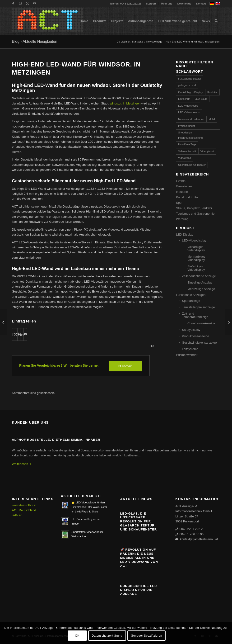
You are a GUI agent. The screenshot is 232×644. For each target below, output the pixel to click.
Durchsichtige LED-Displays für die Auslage (139, 590)
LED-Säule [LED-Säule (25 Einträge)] (201, 99)
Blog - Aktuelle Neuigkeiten (35, 41)
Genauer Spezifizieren (146, 636)
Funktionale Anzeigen (191, 295)
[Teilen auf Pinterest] (19, 334)
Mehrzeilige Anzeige (201, 289)
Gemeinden (184, 186)
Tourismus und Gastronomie (195, 214)
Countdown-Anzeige (201, 323)
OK (77, 636)
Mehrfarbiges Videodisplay (196, 258)
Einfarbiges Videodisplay (196, 268)
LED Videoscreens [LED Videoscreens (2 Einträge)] (189, 112)
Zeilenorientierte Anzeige (199, 276)
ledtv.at (17, 515)
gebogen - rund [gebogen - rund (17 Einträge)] (187, 85)
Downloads (184, 4)
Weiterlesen (22, 464)
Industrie (182, 192)
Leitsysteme (190, 349)
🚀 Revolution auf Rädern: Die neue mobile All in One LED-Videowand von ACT (139, 558)
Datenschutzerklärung (107, 636)
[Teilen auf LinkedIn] (22, 334)
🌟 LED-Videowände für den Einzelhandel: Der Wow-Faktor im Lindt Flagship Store (89, 507)
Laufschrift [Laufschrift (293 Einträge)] (184, 99)
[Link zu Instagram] (20, 4)
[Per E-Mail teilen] (25, 334)
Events (181, 181)
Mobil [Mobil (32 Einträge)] (212, 119)
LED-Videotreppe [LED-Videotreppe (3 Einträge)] (188, 106)
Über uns (167, 4)
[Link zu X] (27, 4)
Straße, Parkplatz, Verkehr (194, 208)
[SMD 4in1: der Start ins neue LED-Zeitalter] (228, 322)
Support (151, 4)
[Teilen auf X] (16, 334)
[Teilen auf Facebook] (13, 334)
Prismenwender (187, 355)
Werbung (182, 219)
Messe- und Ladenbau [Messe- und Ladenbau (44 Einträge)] (191, 119)
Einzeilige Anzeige (200, 282)
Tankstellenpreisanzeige (198, 307)
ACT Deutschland (24, 510)
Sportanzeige (191, 301)
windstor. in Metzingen (125, 103)
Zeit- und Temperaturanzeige (195, 315)
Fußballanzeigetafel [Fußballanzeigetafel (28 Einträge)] (190, 79)
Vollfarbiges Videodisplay (196, 249)
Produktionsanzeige (195, 336)
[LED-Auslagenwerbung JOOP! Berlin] (4, 322)
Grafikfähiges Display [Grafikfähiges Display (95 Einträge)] (190, 92)
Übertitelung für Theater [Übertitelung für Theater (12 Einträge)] (192, 165)
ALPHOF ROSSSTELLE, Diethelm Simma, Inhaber (56, 440)
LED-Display (185, 234)
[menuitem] (151, 4)
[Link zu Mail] (35, 4)
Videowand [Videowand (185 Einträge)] (185, 158)
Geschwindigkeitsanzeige (199, 343)
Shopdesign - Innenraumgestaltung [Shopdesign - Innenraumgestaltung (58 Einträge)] (190, 135)
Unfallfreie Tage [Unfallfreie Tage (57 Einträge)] (187, 144)
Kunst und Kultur (187, 197)
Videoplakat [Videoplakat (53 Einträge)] (207, 151)
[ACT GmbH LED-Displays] (47, 21)
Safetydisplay (191, 330)
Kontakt (201, 4)
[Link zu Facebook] (13, 4)
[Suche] (216, 21)
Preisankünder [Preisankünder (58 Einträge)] (187, 126)
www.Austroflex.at (24, 505)
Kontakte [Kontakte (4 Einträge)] (212, 92)
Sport (180, 203)
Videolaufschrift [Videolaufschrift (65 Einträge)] (187, 151)
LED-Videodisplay (194, 240)
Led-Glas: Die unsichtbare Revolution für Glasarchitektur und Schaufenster (139, 522)
